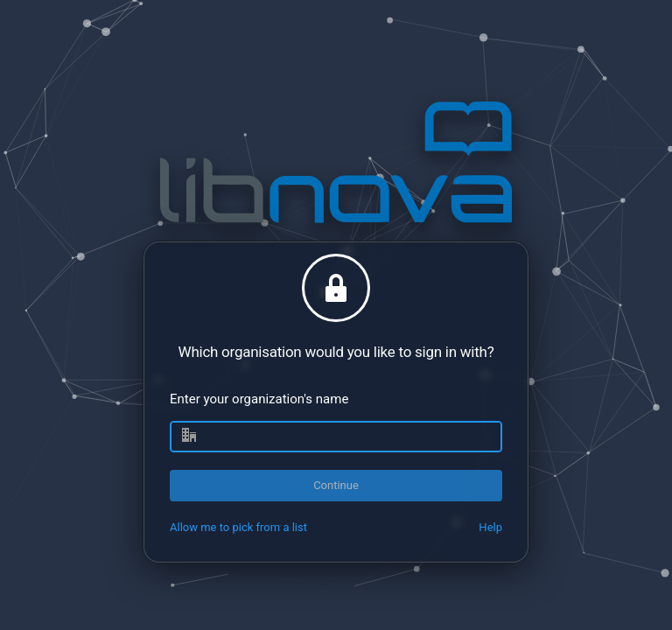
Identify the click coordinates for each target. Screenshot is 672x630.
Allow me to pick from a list (238, 527)
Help (490, 527)
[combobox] (336, 437)
